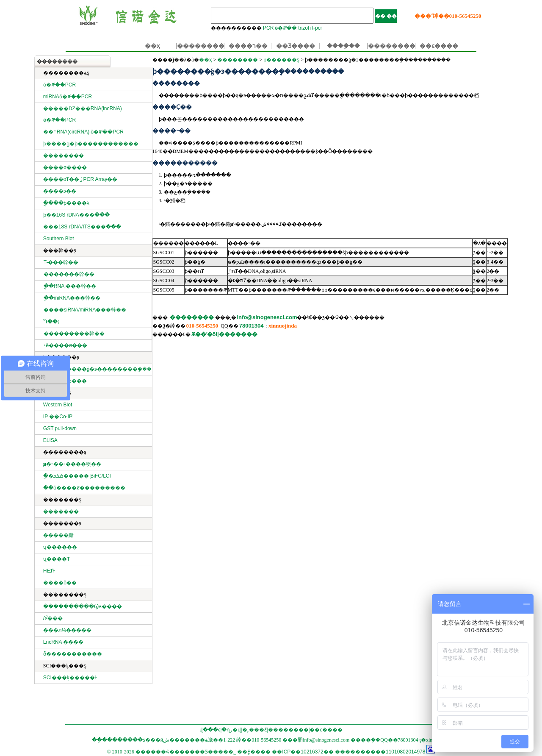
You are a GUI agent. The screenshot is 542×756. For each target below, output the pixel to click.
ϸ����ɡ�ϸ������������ (91, 144)
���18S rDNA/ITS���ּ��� (82, 227)
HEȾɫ (49, 571)
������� (61, 511)
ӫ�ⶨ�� (286, 28)
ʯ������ (60, 547)
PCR (268, 28)
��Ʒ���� (296, 46)
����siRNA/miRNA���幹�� (85, 310)
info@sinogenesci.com (267, 317)
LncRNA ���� (63, 642)
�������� (201, 46)
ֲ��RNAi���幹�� (70, 286)
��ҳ (152, 46)
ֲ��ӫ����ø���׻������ (84, 488)
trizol (303, 28)
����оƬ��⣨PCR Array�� (80, 179)
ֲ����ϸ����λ (66, 203)
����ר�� (248, 46)
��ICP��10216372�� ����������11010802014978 (348, 752)
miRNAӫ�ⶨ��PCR (68, 97)
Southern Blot (59, 239)
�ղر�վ (231, 730)
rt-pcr (316, 28)
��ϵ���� (439, 46)
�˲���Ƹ (255, 730)
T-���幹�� (61, 262)
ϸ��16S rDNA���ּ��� (76, 215)
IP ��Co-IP (58, 417)
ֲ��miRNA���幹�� (72, 298)
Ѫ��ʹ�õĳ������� (224, 334)
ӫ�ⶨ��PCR (59, 85)
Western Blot (58, 405)
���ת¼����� (67, 630)
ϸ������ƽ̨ (281, 60)
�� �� (386, 16)
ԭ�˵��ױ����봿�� (72, 464)
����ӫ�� (60, 583)
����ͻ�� (60, 191)
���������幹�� (74, 334)
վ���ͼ (210, 730)
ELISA (50, 440)
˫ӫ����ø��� (65, 345)
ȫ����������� (73, 654)
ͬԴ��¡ (51, 322)
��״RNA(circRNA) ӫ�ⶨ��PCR (83, 132)
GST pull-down (60, 428)
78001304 (252, 326)
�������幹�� (69, 274)
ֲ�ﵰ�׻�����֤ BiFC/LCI (77, 476)
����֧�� (343, 46)
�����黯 (58, 535)
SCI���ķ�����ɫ (70, 678)
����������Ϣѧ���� (83, 606)
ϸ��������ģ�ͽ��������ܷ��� (98, 369)
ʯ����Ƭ (57, 559)
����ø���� (65, 167)
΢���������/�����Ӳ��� (53, 618)
